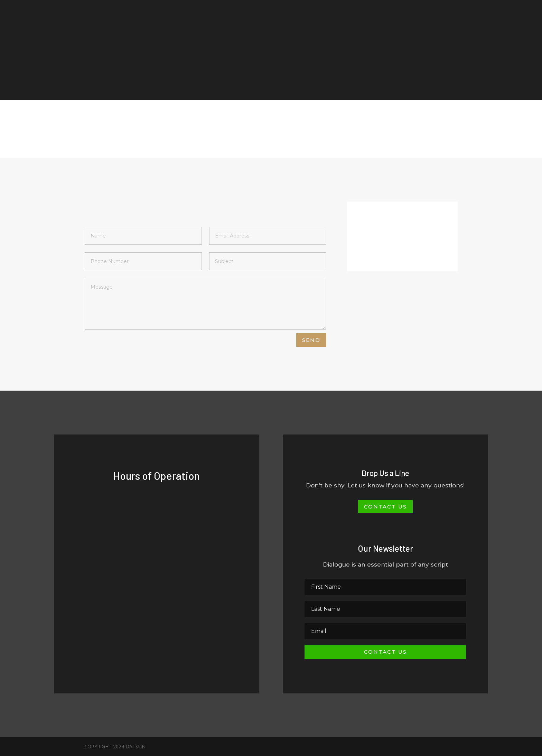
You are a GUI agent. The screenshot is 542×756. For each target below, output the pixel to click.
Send (311, 340)
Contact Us (385, 507)
